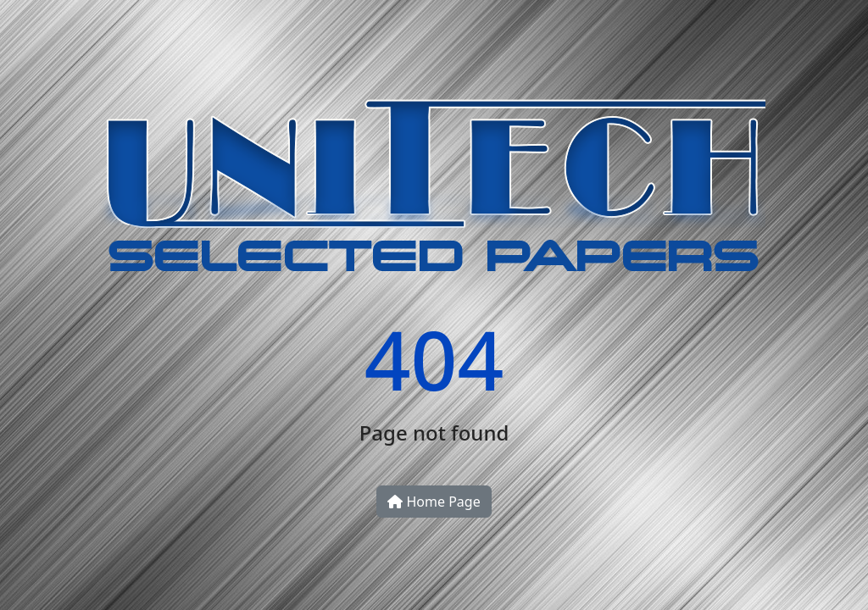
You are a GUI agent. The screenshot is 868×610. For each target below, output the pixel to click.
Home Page (434, 502)
